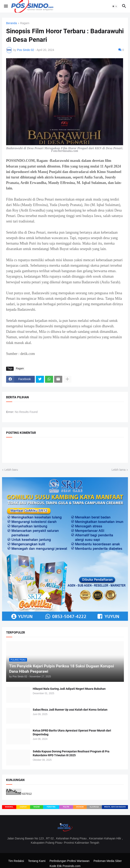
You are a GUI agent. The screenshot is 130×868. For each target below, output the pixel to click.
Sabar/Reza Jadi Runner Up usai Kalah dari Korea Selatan (70, 710)
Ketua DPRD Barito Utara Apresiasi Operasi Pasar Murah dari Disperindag (72, 732)
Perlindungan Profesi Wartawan (69, 861)
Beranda (11, 23)
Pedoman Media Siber (108, 861)
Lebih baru (11, 470)
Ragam (25, 23)
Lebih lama (119, 470)
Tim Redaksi (16, 861)
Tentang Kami (37, 861)
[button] (6, 6)
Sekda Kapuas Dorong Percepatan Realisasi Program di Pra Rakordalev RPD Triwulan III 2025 (71, 753)
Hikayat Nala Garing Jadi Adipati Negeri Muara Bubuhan (69, 689)
